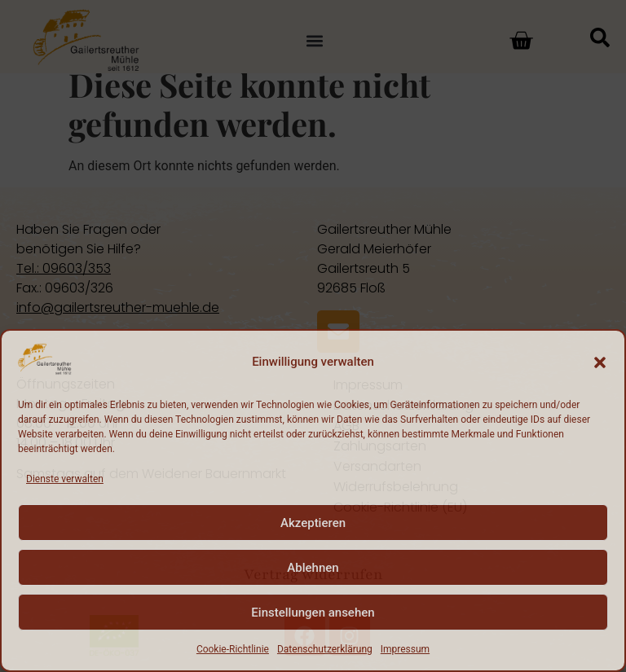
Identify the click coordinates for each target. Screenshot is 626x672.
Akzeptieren (313, 523)
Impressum (405, 649)
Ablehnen (313, 568)
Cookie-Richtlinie (233, 649)
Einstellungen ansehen (313, 613)
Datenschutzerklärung (325, 649)
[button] (600, 362)
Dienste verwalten (65, 479)
